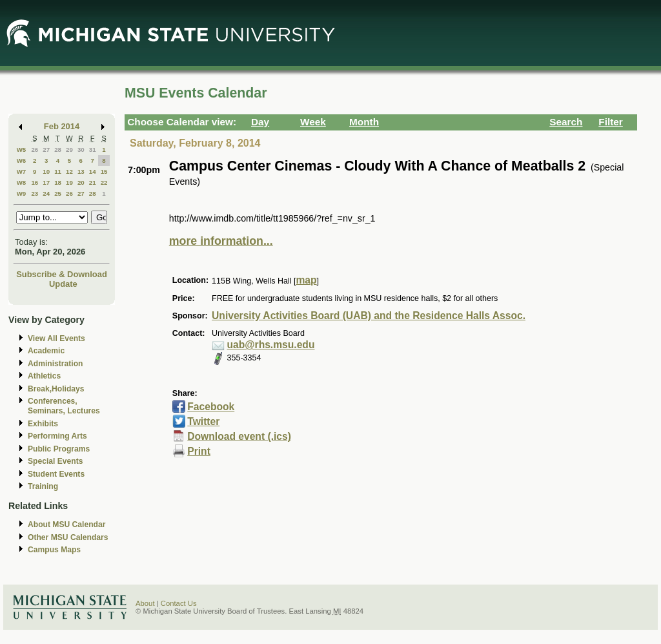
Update (63, 284)
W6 (22, 161)
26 (35, 150)
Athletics (44, 376)
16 (35, 182)
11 (58, 171)
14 (93, 171)
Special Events (55, 461)
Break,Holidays (56, 389)
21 (93, 182)
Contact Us (179, 603)
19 (69, 182)
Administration (55, 364)
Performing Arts (57, 436)
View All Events (56, 338)
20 (81, 182)
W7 (22, 171)
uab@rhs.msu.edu (271, 345)
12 (69, 171)
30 (81, 150)
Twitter (203, 421)
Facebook (211, 407)
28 (58, 150)
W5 (22, 150)
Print (199, 451)
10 (46, 171)
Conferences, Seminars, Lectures (64, 406)
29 (69, 150)
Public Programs (59, 449)
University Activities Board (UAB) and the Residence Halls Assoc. (369, 316)
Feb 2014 (62, 126)
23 (35, 193)
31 (93, 150)
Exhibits (43, 424)
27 (46, 150)
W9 (22, 193)
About (145, 603)
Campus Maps (54, 550)
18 (58, 182)
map (306, 280)
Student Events (56, 474)
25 (58, 193)
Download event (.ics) (239, 436)
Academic (46, 351)
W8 (22, 182)
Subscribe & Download (62, 274)
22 (104, 182)
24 (46, 193)
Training (43, 486)
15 (104, 171)
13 (81, 171)
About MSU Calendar (66, 525)
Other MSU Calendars (68, 537)
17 (46, 182)
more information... (221, 241)
